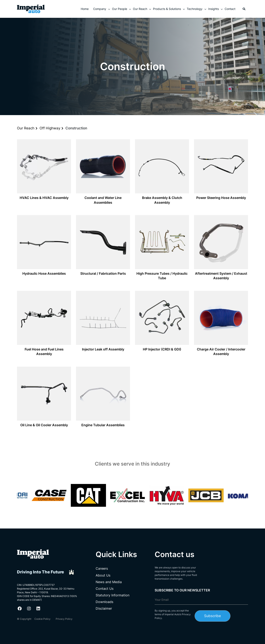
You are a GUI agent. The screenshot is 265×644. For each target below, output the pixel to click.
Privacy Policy (64, 619)
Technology (195, 9)
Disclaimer (104, 608)
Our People (120, 9)
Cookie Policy (42, 619)
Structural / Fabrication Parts (103, 273)
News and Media (109, 582)
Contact (230, 9)
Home (85, 9)
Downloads (104, 602)
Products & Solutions (167, 9)
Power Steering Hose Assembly (221, 198)
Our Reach (140, 9)
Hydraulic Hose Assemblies (44, 273)
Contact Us (105, 589)
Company (100, 9)
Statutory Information (113, 595)
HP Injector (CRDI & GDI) (162, 349)
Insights (214, 9)
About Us (103, 575)
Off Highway (50, 128)
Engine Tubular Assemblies (103, 425)
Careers (102, 568)
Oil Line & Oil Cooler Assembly (44, 425)
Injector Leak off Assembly (103, 349)
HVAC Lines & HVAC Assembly (44, 198)
